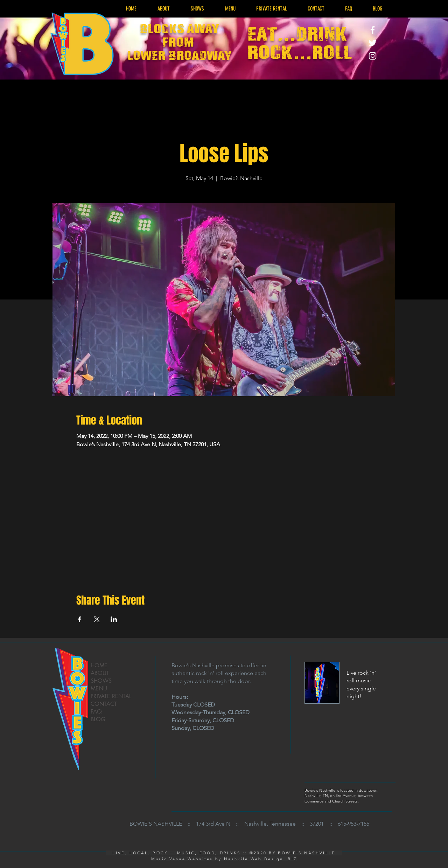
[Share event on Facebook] (80, 619)
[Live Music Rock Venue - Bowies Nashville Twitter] (373, 43)
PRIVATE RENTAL (111, 696)
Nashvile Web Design (254, 859)
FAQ (96, 712)
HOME (99, 665)
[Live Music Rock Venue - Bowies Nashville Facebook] (373, 30)
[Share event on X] (97, 619)
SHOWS (101, 681)
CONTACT (104, 704)
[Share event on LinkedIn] (114, 619)
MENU (99, 688)
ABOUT (100, 673)
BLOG (98, 719)
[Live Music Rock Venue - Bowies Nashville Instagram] (373, 56)
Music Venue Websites (182, 859)
